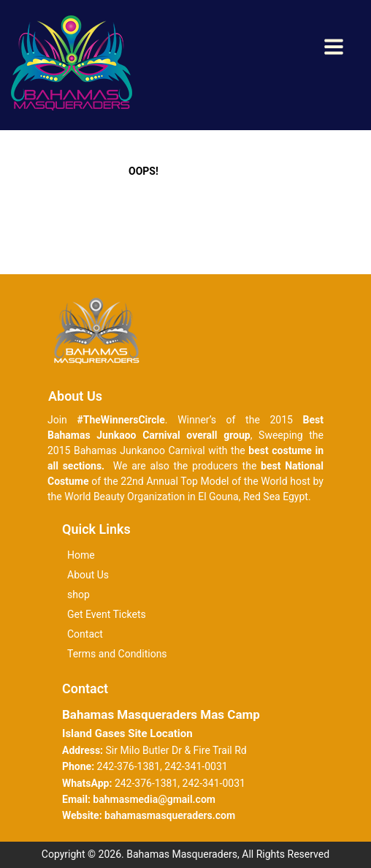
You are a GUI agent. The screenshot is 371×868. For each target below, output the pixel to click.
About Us (88, 575)
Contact (85, 634)
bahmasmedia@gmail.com (154, 799)
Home (81, 555)
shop (79, 595)
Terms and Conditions (117, 654)
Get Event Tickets (107, 614)
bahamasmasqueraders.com (170, 815)
